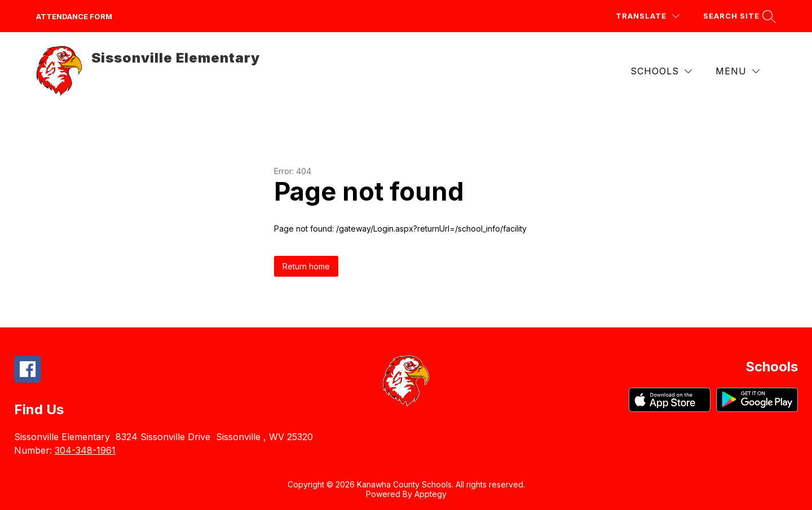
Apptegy (431, 494)
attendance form (74, 16)
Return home (306, 266)
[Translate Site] (648, 16)
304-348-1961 (85, 450)
